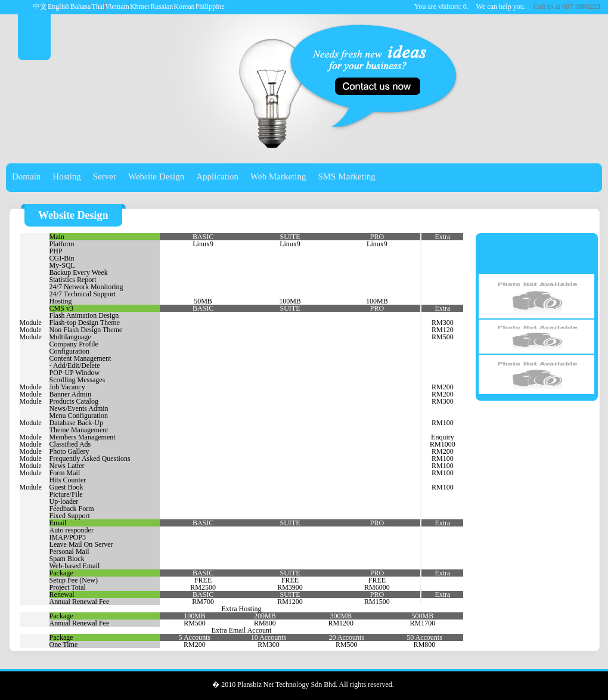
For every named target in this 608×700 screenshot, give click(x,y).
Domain (26, 176)
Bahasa (81, 7)
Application (217, 176)
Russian (162, 7)
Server (105, 176)
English (59, 7)
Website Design (156, 176)
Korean (184, 7)
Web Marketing (278, 176)
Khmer (140, 7)
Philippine (210, 7)
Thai (98, 7)
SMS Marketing (346, 176)
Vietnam (117, 7)
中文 (40, 7)
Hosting (67, 176)
